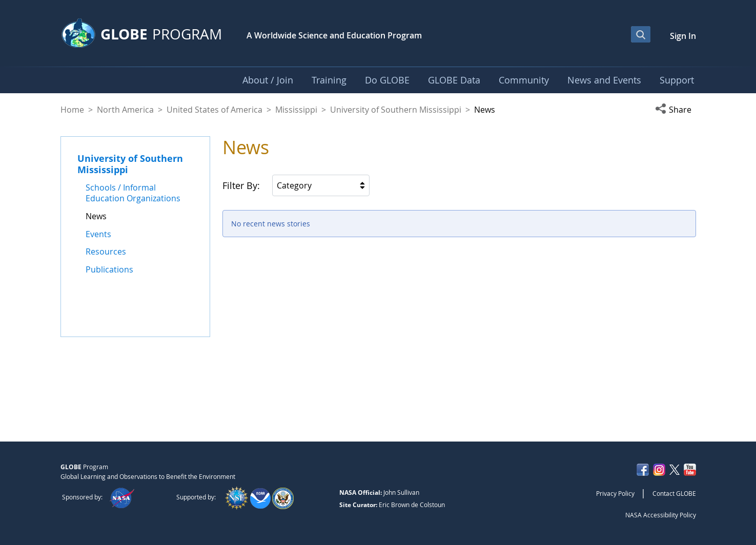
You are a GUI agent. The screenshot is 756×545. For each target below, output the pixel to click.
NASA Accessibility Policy (661, 515)
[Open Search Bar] (641, 34)
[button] (676, 110)
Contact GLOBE (674, 493)
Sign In (683, 36)
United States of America (214, 110)
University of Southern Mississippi (396, 110)
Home (72, 110)
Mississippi (296, 110)
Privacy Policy (615, 493)
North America (125, 110)
